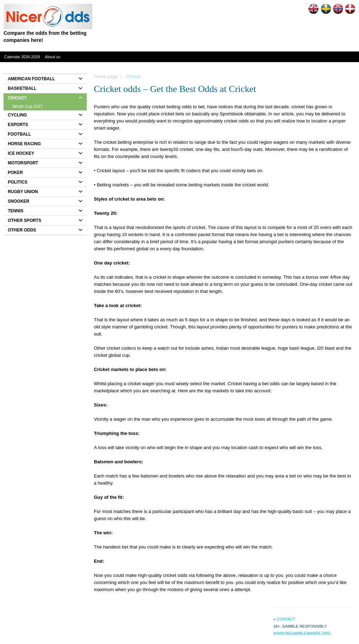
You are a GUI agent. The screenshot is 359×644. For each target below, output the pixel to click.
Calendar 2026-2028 (22, 57)
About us (52, 57)
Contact (286, 619)
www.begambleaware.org (302, 633)
